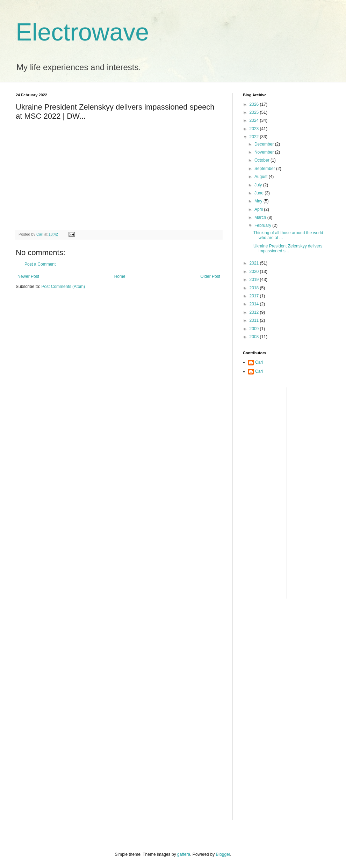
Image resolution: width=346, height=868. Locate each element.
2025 (255, 112)
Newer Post (28, 276)
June (259, 193)
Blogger (223, 854)
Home (120, 276)
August (262, 177)
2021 (255, 263)
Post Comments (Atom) (63, 287)
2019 (255, 280)
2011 (255, 320)
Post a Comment (40, 264)
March (261, 217)
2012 (255, 312)
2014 (255, 304)
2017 (255, 296)
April (259, 209)
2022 (255, 137)
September (265, 169)
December (265, 144)
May (259, 201)
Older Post (210, 276)
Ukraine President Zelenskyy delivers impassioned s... (288, 248)
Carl (259, 362)
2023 (255, 129)
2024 (255, 120)
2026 (255, 104)
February (263, 225)
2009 (255, 329)
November (265, 152)
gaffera (184, 854)
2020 (255, 272)
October (262, 160)
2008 (255, 337)
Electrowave (82, 32)
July (259, 185)
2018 (255, 288)
